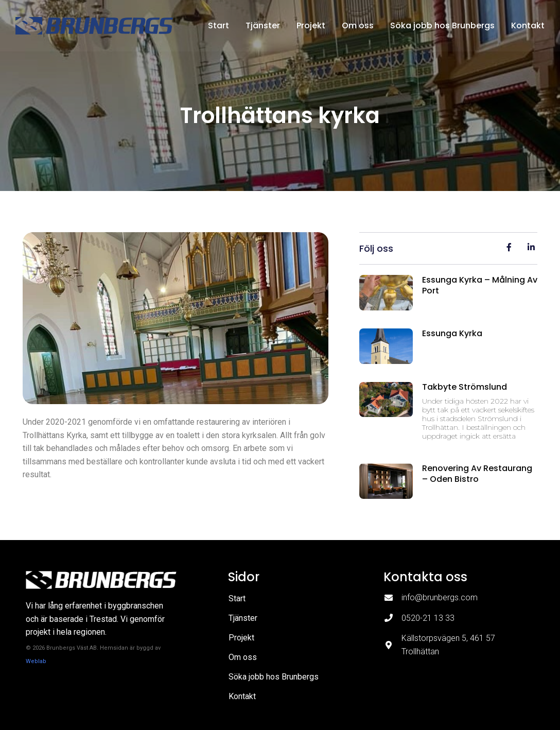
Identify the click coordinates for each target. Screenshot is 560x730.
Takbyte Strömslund (465, 387)
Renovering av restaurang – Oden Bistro (477, 474)
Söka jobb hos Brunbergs (442, 25)
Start (218, 25)
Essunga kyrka (452, 333)
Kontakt (528, 25)
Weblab (36, 661)
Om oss (358, 25)
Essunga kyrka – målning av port (480, 285)
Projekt (311, 25)
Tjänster (263, 25)
